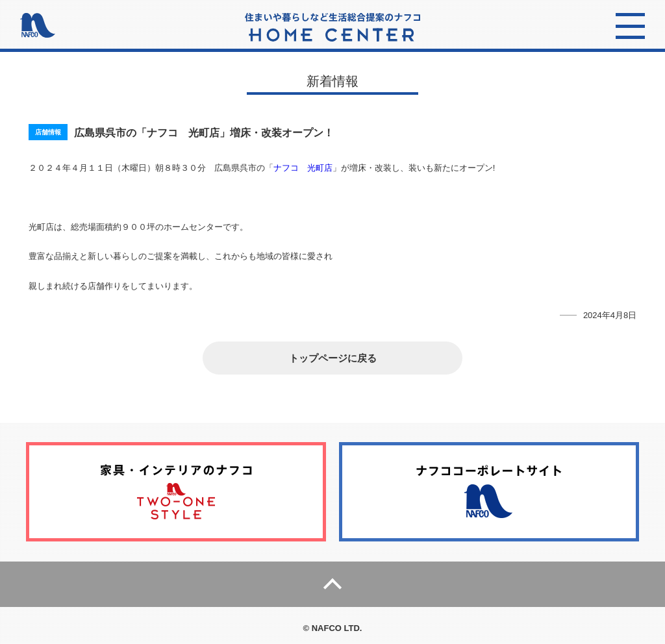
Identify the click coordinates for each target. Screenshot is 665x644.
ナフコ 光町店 (303, 168)
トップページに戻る (333, 358)
